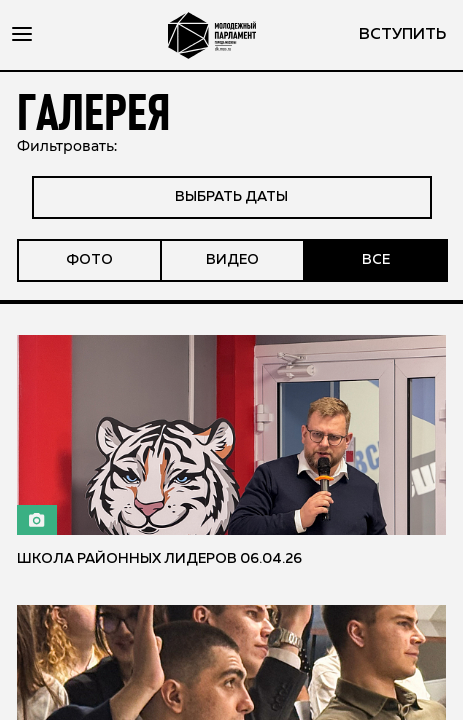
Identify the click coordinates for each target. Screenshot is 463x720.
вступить (402, 35)
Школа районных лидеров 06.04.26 (159, 559)
